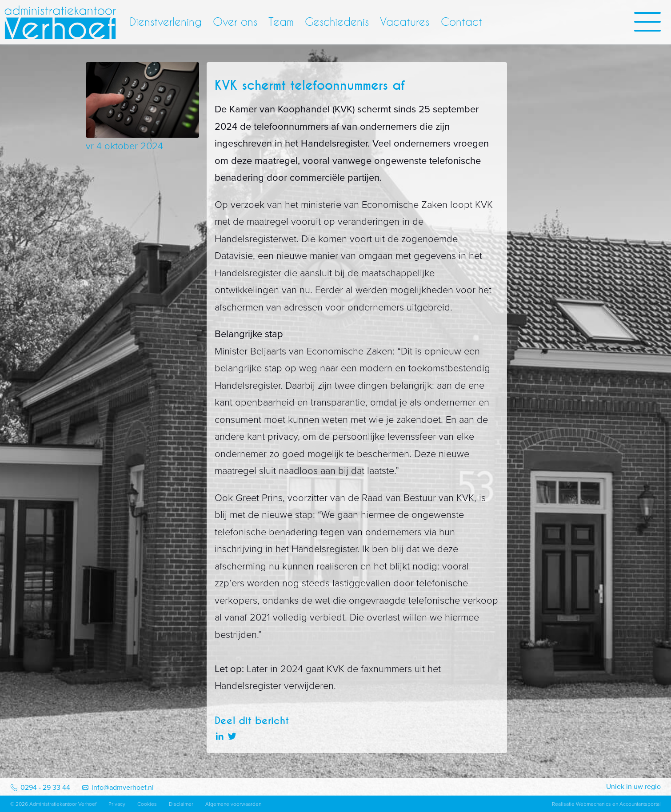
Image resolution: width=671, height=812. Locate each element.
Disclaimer (181, 804)
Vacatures (405, 22)
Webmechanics (593, 804)
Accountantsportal (640, 804)
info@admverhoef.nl (123, 788)
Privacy (117, 804)
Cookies (147, 804)
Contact (461, 22)
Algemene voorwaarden (233, 804)
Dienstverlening (166, 22)
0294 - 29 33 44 (45, 788)
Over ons (235, 22)
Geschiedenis (337, 22)
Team (281, 22)
